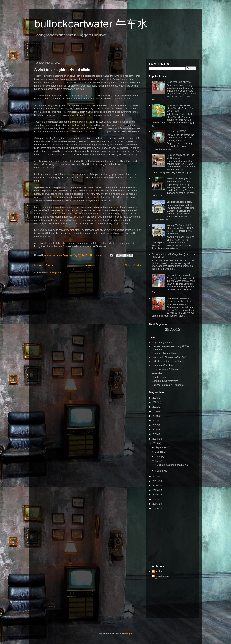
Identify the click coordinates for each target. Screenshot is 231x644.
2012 (155, 476)
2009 (155, 490)
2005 (155, 508)
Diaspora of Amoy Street (164, 353)
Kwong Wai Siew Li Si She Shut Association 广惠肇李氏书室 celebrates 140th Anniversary (180, 229)
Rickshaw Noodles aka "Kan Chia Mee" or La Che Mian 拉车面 (180, 108)
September (161, 447)
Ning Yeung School (162, 342)
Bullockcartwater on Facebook (167, 361)
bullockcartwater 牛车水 (91, 24)
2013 (155, 443)
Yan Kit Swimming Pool (179, 178)
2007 (155, 499)
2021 (155, 407)
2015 (155, 434)
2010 (155, 486)
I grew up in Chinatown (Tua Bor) (169, 357)
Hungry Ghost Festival (178, 275)
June (158, 456)
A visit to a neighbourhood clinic (62, 70)
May (158, 461)
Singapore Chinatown (163, 365)
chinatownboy (162, 577)
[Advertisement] (75, 50)
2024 (155, 398)
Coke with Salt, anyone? (179, 82)
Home (88, 265)
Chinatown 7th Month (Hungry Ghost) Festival (179, 300)
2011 (155, 481)
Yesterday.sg (158, 373)
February (160, 471)
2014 (155, 439)
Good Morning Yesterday (165, 381)
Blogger (129, 634)
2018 (155, 420)
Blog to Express (160, 377)
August (159, 452)
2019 (155, 416)
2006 (155, 504)
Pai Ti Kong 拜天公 (176, 131)
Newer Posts (44, 265)
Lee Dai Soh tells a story (179, 202)
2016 (155, 430)
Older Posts (132, 265)
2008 (155, 495)
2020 (155, 411)
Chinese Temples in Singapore (168, 385)
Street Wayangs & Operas (165, 369)
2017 (155, 425)
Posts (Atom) (55, 273)
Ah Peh (159, 571)
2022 (155, 402)
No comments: (98, 255)
